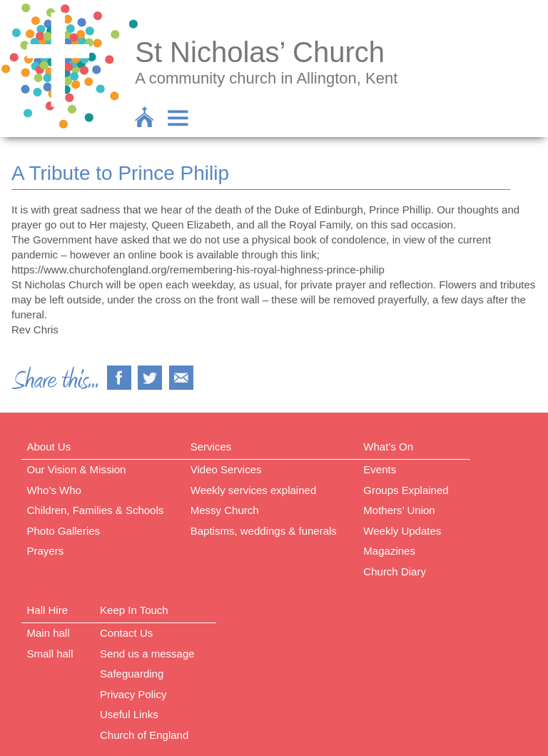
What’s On (388, 447)
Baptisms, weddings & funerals (264, 531)
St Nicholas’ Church (260, 52)
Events (380, 469)
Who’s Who (54, 490)
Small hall (50, 654)
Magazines (389, 551)
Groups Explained (406, 490)
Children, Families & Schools (96, 510)
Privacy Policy (133, 694)
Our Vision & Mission (77, 469)
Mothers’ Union (399, 510)
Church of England (144, 735)
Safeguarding (132, 674)
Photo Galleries (64, 531)
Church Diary (395, 571)
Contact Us (126, 633)
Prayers (46, 551)
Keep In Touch (134, 610)
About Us (49, 447)
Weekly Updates (402, 531)
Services (211, 447)
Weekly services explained (253, 490)
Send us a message (147, 654)
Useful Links (129, 714)
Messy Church (225, 510)
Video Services (226, 469)
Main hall (49, 633)
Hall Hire (48, 610)
